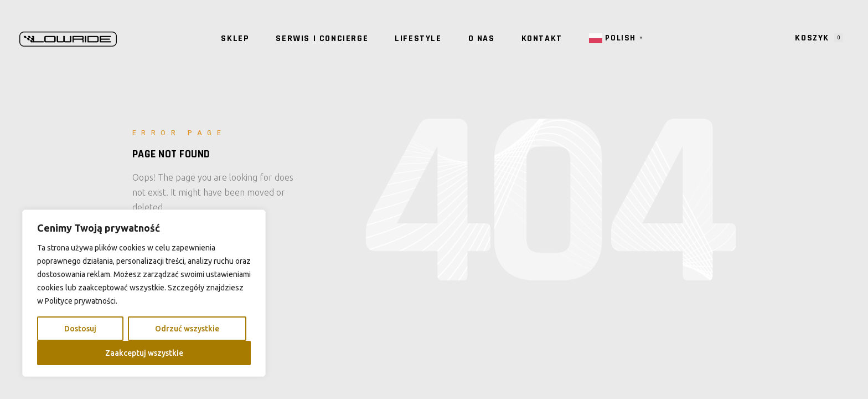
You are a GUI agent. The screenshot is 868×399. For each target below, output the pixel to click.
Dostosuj (80, 329)
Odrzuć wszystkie (187, 329)
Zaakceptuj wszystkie (144, 353)
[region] (144, 293)
